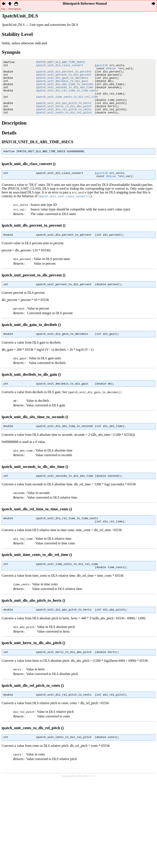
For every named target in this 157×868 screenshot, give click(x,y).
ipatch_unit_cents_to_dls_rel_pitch (64, 123)
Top (3, 9)
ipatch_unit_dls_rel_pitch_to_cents (64, 119)
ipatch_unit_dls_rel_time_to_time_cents (67, 97)
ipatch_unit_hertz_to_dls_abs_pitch (64, 116)
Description (15, 9)
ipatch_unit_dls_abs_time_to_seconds (65, 89)
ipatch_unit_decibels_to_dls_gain (62, 85)
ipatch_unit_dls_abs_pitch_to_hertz (64, 112)
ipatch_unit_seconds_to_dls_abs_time (65, 93)
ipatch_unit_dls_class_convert (60, 66)
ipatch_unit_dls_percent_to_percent (64, 74)
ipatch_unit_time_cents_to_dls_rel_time (67, 104)
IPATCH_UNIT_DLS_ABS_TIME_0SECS (60, 63)
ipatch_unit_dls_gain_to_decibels (62, 81)
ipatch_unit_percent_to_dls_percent (64, 78)
